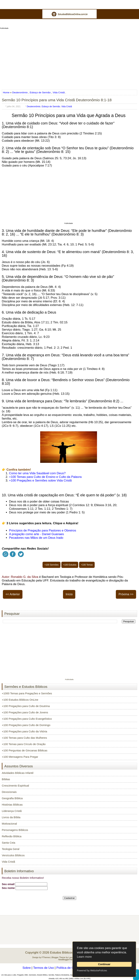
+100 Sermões (51, 565)
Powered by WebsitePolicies (92, 970)
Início (69, 594)
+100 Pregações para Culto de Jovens (25, 712)
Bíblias (6, 779)
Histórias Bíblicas (12, 805)
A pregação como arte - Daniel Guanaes (36, 534)
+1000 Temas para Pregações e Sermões (27, 693)
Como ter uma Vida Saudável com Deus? (37, 473)
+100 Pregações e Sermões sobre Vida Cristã (40, 480)
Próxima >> (126, 594)
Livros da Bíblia (11, 817)
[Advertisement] (69, 58)
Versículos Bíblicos (13, 855)
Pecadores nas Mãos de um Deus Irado (36, 538)
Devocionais (9, 792)
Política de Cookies (69, 968)
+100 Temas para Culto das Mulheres (24, 738)
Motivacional (9, 824)
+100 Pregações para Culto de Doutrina (26, 706)
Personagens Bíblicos (15, 830)
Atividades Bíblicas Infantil (18, 773)
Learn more (84, 957)
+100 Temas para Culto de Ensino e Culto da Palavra (45, 477)
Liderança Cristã (12, 811)
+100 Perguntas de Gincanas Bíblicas (25, 750)
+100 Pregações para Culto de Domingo (26, 725)
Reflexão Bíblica (12, 836)
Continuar (104, 964)
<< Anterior (13, 594)
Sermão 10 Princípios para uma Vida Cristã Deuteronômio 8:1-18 (57, 100)
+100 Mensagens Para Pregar (20, 757)
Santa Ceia (9, 843)
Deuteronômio (20, 92)
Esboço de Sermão (40, 92)
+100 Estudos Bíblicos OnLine (20, 700)
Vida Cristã (59, 92)
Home (7, 92)
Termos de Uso (43, 968)
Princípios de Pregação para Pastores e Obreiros (43, 530)
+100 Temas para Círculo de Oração (24, 744)
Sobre (27, 968)
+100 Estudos (70, 565)
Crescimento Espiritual (15, 786)
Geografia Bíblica (12, 798)
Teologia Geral (11, 849)
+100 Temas (87, 565)
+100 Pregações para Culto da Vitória (24, 731)
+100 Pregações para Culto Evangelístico (27, 719)
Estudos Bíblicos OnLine (67, 953)
